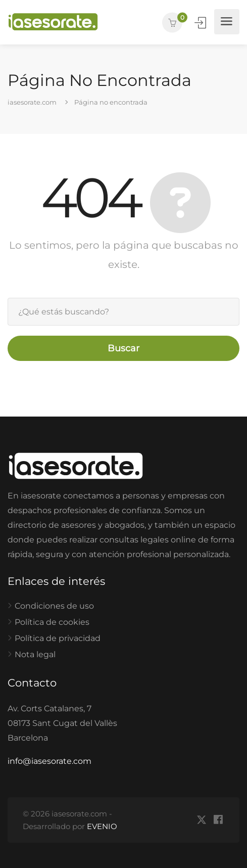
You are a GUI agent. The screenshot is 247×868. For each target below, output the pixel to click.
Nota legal (35, 654)
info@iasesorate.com (50, 761)
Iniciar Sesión (201, 23)
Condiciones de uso (54, 606)
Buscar (124, 348)
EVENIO (102, 826)
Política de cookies (52, 622)
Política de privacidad (58, 638)
